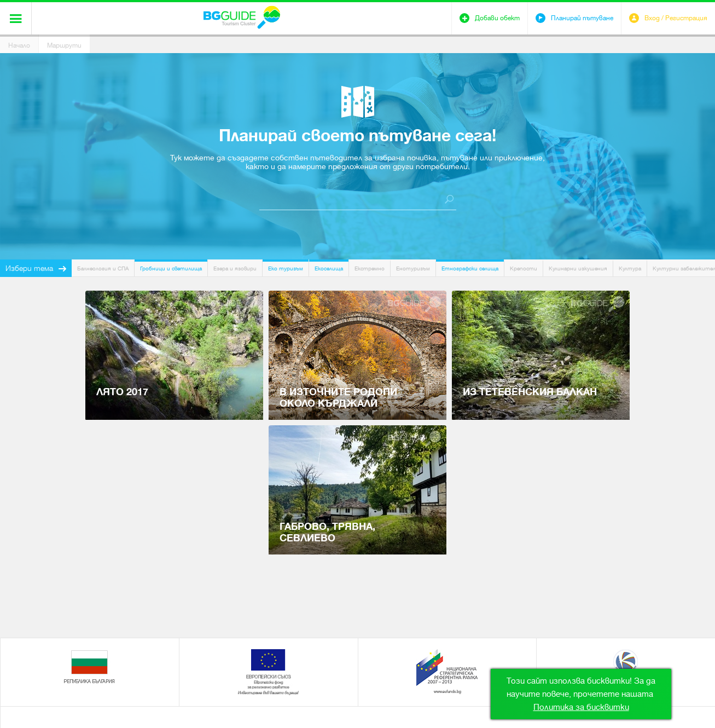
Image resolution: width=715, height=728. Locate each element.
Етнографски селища (470, 268)
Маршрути (64, 45)
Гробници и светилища (171, 268)
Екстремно (370, 268)
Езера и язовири (235, 268)
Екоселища (329, 268)
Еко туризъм (286, 268)
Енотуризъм (413, 268)
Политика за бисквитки (581, 707)
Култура (630, 268)
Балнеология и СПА (103, 268)
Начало (19, 45)
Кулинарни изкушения (578, 268)
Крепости (524, 268)
